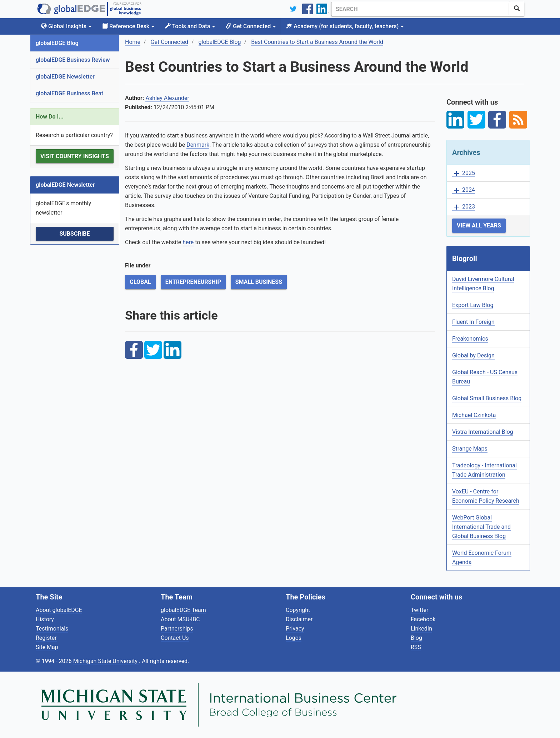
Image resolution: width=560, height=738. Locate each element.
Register (46, 638)
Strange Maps (470, 449)
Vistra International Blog (483, 432)
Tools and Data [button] (190, 26)
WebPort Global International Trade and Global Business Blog (481, 527)
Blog (416, 638)
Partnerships (177, 629)
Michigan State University (106, 661)
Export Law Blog (473, 305)
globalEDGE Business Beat (69, 93)
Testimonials (52, 629)
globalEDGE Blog (57, 43)
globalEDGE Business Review (73, 60)
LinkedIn (421, 629)
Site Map (47, 647)
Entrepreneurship (193, 282)
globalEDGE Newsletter (65, 77)
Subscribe (74, 234)
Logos (294, 638)
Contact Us (175, 638)
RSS (416, 647)
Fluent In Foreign (473, 322)
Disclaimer (299, 619)
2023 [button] (464, 207)
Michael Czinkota (474, 415)
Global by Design (473, 355)
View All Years (479, 225)
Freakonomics (470, 339)
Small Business (259, 282)
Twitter (419, 610)
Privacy (295, 629)
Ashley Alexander (167, 98)
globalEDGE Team (183, 610)
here (188, 242)
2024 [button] (464, 190)
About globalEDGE (59, 610)
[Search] (420, 9)
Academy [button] (345, 26)
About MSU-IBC (180, 619)
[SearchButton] (517, 9)
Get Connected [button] (251, 26)
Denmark (198, 145)
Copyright (298, 610)
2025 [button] (464, 173)
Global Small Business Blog (487, 398)
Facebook (423, 619)
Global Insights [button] (66, 26)
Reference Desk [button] (128, 26)
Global (140, 282)
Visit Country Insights (75, 156)
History (45, 619)
